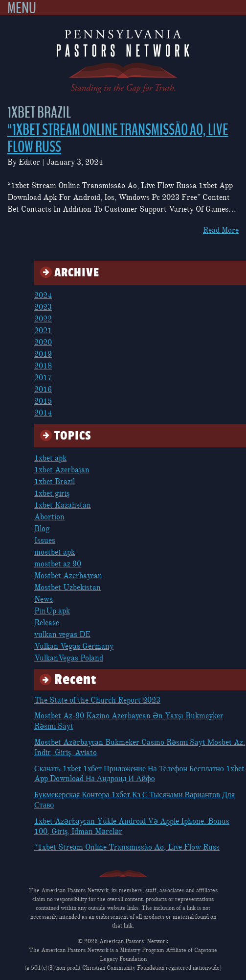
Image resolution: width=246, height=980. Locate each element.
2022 (43, 319)
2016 (43, 390)
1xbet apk (50, 458)
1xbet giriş (52, 493)
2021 (43, 331)
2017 (43, 378)
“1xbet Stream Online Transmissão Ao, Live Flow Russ (118, 138)
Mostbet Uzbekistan (67, 588)
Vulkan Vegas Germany (74, 646)
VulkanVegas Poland (69, 658)
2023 (43, 307)
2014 (43, 413)
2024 (43, 295)
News (44, 599)
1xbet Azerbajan (62, 470)
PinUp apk (52, 611)
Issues (45, 540)
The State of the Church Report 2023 (97, 700)
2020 (43, 343)
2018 (43, 366)
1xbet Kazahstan (63, 505)
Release (47, 623)
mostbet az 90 (58, 564)
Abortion (49, 517)
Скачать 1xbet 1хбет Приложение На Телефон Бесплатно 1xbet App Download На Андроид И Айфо (139, 774)
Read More (221, 230)
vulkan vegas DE (62, 635)
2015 (43, 401)
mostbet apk (55, 552)
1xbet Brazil (55, 482)
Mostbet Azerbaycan (68, 576)
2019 (43, 354)
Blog (42, 529)
